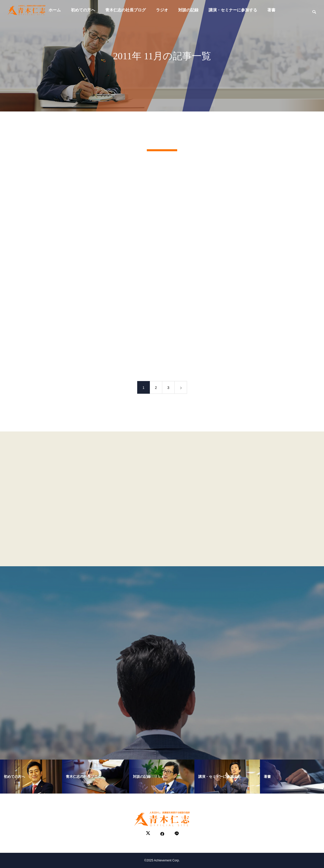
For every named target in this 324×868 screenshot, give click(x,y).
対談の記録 (188, 10)
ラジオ (162, 10)
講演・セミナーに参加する (233, 10)
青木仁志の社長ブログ (126, 10)
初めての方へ (83, 10)
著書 (271, 10)
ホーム (55, 10)
